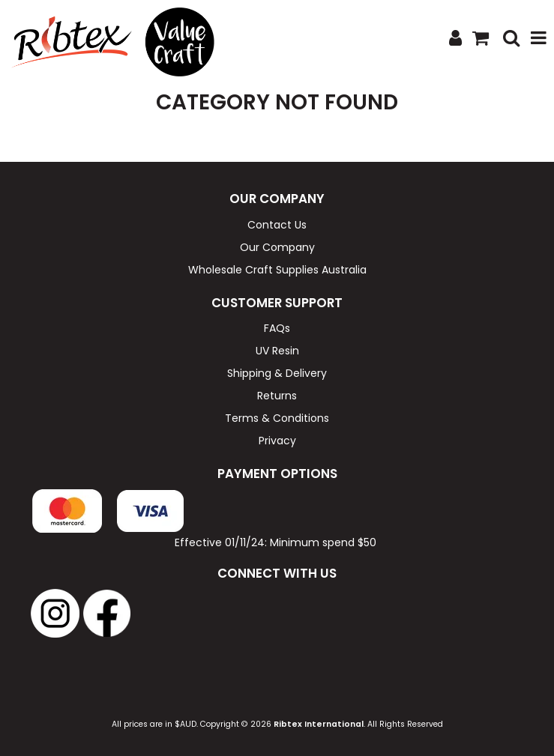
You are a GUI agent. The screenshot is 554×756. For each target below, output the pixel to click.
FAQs (277, 328)
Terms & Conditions (277, 418)
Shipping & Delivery (277, 373)
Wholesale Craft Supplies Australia (277, 270)
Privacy (277, 441)
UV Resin (277, 351)
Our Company (277, 247)
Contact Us (277, 225)
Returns (277, 396)
